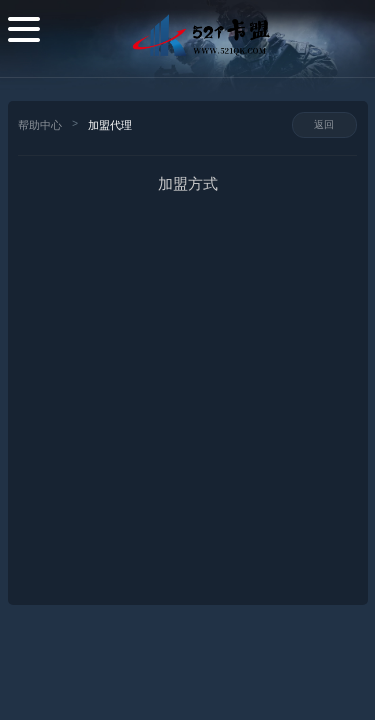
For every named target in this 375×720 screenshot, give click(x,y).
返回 (324, 124)
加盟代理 (110, 125)
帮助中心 (40, 125)
